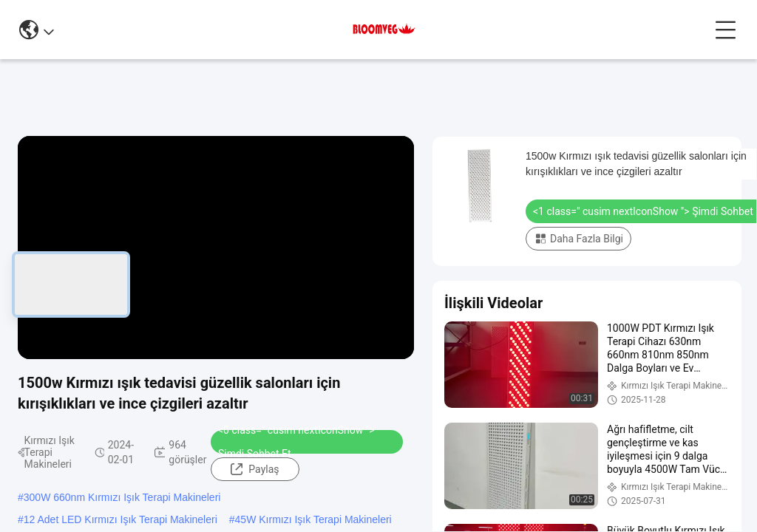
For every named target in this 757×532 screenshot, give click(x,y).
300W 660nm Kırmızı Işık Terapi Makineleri (122, 497)
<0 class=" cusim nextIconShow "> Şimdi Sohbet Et (296, 442)
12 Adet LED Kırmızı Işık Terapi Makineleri (120, 519)
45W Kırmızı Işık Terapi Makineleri (313, 519)
